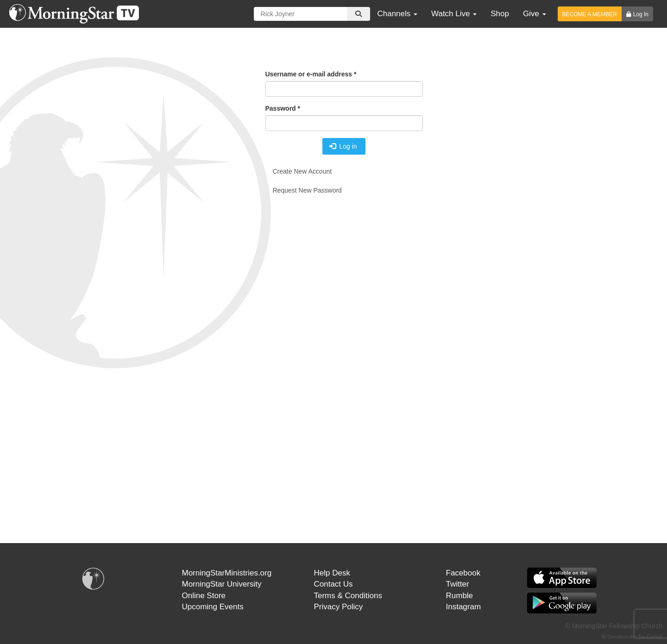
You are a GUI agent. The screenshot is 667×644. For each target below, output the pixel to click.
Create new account (302, 171)
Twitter (458, 584)
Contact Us (333, 584)
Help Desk (332, 573)
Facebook (463, 573)
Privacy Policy (339, 607)
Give (535, 14)
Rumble (460, 596)
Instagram (464, 607)
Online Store (204, 596)
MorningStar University (222, 584)
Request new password (307, 190)
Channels (397, 14)
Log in (343, 146)
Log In (641, 14)
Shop (500, 14)
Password (283, 108)
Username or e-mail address (311, 74)
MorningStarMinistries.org (227, 573)
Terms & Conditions (348, 596)
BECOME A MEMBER (590, 14)
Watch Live (454, 14)
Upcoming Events (213, 607)
